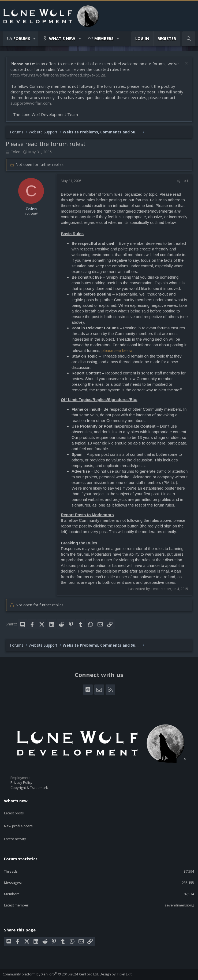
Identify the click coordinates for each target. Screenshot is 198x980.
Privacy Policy (21, 782)
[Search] (189, 39)
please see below (117, 350)
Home (92, 974)
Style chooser (16, 969)
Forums (22, 38)
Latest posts (14, 810)
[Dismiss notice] (186, 64)
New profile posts (18, 820)
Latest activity (15, 829)
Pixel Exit (124, 961)
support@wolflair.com (31, 103)
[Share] (179, 181)
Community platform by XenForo (51, 961)
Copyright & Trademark (29, 788)
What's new (62, 38)
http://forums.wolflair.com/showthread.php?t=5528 (58, 75)
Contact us (11, 974)
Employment (20, 778)
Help (81, 974)
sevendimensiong (179, 893)
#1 (186, 181)
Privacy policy (63, 974)
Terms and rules (36, 974)
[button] (35, 39)
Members (104, 38)
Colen (15, 152)
